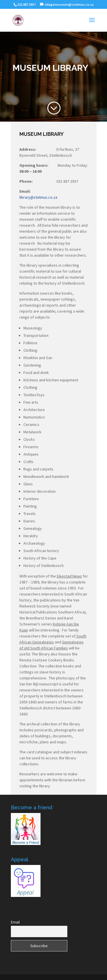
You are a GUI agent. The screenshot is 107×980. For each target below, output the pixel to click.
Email (15, 922)
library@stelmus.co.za (38, 197)
